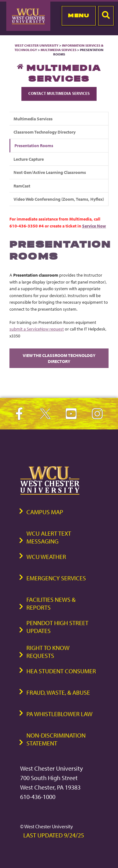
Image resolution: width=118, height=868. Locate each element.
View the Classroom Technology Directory (59, 358)
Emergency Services (56, 578)
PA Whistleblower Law (59, 714)
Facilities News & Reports (51, 603)
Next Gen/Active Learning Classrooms (50, 172)
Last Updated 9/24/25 (54, 835)
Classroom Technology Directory (45, 132)
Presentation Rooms (34, 145)
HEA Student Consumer (61, 671)
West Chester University (37, 45)
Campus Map (45, 512)
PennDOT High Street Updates (57, 627)
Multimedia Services (59, 50)
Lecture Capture (29, 159)
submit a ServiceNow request (37, 329)
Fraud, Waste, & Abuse (58, 692)
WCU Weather (46, 557)
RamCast (22, 186)
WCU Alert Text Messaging (49, 537)
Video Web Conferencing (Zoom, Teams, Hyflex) (59, 199)
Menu (79, 15)
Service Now (94, 226)
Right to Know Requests (48, 652)
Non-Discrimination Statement (56, 739)
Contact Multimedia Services (59, 93)
